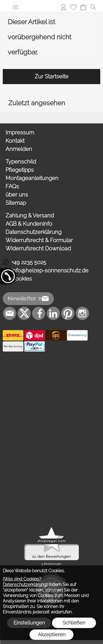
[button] (15, 7)
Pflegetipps (20, 170)
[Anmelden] (63, 7)
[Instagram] (82, 313)
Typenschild (21, 162)
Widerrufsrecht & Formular (39, 240)
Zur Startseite (51, 76)
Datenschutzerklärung (34, 232)
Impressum (20, 132)
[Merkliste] (73, 7)
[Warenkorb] (83, 7)
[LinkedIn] (53, 313)
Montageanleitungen (32, 178)
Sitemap (16, 203)
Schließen (74, 623)
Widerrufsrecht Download (38, 248)
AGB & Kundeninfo (29, 224)
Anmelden (19, 149)
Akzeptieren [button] (52, 635)
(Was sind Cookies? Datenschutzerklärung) (25, 582)
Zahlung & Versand (30, 215)
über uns (17, 195)
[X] (24, 313)
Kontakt (15, 141)
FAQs (12, 186)
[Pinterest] (68, 313)
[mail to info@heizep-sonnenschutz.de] (10, 313)
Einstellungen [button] (29, 623)
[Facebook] (39, 313)
